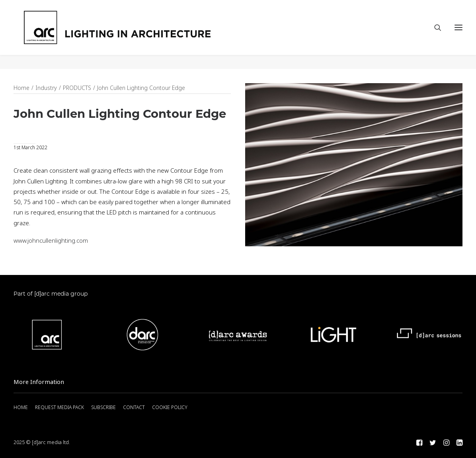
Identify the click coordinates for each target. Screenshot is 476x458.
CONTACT (134, 408)
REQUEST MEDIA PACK (59, 408)
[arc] (147, 35)
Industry (46, 88)
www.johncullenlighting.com (51, 241)
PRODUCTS (77, 88)
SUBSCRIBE (103, 408)
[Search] (434, 35)
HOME (21, 408)
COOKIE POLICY (170, 408)
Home (21, 88)
